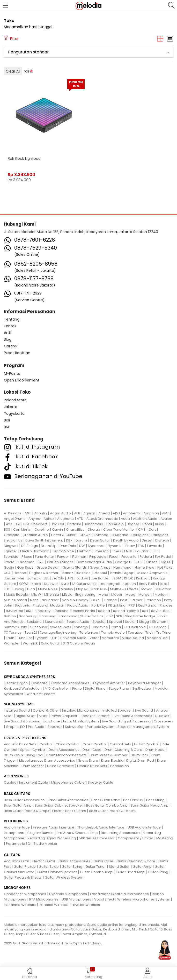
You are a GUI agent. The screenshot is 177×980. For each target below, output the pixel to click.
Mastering (165, 838)
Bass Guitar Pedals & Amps (27, 811)
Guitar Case (103, 861)
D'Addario (120, 535)
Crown (85, 535)
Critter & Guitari (64, 535)
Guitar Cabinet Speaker (57, 872)
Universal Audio (73, 638)
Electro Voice (63, 551)
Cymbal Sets (120, 744)
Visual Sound (133, 638)
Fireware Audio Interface (54, 827)
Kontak (10, 326)
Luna (31, 589)
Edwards (154, 546)
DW (82, 546)
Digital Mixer (26, 716)
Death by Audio (126, 540)
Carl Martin (22, 529)
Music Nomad (15, 600)
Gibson (152, 562)
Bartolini (74, 524)
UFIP (54, 638)
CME (142, 529)
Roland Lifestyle (126, 611)
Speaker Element (95, 716)
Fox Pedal (163, 557)
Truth (10, 638)
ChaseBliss (75, 529)
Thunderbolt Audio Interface (101, 827)
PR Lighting (117, 605)
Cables (10, 782)
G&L (41, 562)
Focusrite (129, 557)
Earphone (52, 721)
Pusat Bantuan (17, 353)
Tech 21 (31, 632)
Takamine (99, 627)
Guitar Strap (49, 867)
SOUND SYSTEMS (19, 704)
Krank (36, 584)
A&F (28, 513)
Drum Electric (112, 760)
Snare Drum (88, 760)
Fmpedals (98, 557)
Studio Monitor (45, 844)
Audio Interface (17, 827)
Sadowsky (28, 616)
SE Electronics (92, 616)
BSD (7, 427)
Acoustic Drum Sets (20, 744)
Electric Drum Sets (92, 766)
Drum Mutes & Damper (109, 755)
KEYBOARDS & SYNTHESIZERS (29, 677)
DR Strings (30, 546)
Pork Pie (98, 605)
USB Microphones (76, 899)
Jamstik (34, 578)
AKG (116, 513)
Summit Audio (16, 627)
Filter (11, 39)
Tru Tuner (164, 632)
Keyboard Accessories (70, 683)
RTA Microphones (44, 899)
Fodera (146, 557)
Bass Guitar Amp (18, 805)
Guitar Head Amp (130, 872)
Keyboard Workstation (23, 688)
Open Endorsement (22, 380)
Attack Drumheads (102, 519)
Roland (104, 611)
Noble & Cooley (75, 600)
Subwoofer (74, 727)
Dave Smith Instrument (44, 540)
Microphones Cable (68, 782)
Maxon (147, 589)
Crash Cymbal (95, 744)
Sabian (10, 616)
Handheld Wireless (20, 905)
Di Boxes (162, 716)
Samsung (47, 616)
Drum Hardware (61, 766)
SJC (110, 616)
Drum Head (155, 750)
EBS (141, 546)
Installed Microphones (81, 710)
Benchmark (94, 524)
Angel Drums (15, 519)
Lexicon (130, 584)
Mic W (36, 595)
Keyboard (39, 683)
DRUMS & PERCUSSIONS (25, 738)
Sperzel (115, 622)
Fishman (79, 557)
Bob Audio (115, 524)
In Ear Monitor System (81, 721)
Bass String (155, 800)
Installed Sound (17, 710)
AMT (165, 513)
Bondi (147, 524)
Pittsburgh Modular (48, 605)
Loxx (163, 584)
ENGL (128, 551)
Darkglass (140, 535)
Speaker (55, 727)
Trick (149, 632)
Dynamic (115, 546)
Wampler (12, 643)
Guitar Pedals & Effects (23, 877)
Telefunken (89, 632)
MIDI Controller (57, 688)
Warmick (30, 643)
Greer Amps (100, 567)
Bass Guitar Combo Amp (107, 805)
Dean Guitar (100, 540)
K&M (117, 578)
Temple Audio (113, 632)
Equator (142, 551)
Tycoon (41, 638)
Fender (63, 557)
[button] (89, 52)
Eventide (11, 557)
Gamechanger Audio (94, 562)
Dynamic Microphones (68, 894)
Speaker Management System (143, 727)
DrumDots (68, 546)
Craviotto (12, 535)
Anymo (34, 519)
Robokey (43, 611)
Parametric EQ (18, 844)
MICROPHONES (17, 888)
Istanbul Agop (122, 573)
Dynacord (96, 546)
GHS (139, 562)
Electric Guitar (44, 861)
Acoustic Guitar (17, 861)
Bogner (133, 524)
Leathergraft (110, 584)
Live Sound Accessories (132, 716)
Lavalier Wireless (86, 905)
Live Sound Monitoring (22, 721)
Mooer (117, 595)
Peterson (153, 600)
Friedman (26, 562)
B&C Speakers (35, 524)
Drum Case (92, 750)
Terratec (135, 632)
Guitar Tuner (96, 867)
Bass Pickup (133, 800)
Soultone (34, 622)
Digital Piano (95, 688)
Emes (116, 551)
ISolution (83, 573)
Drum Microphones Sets (66, 755)
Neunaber (50, 600)
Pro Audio (36, 727)
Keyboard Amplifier (109, 683)
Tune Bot (25, 638)
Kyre (65, 584)
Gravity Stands (75, 567)
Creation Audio (35, 535)
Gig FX (166, 562)
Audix (125, 519)
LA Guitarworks (84, 584)
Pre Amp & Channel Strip (77, 833)
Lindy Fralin (148, 584)
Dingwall (11, 546)
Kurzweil (51, 584)
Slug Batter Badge (140, 616)
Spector (99, 622)
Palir (124, 600)
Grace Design (48, 567)
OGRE (96, 600)
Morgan (145, 595)
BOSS (160, 524)
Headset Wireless (54, 905)
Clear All (13, 71)
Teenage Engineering (58, 632)
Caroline (42, 529)
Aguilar (89, 513)
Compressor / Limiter (135, 838)
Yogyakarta (14, 413)
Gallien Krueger (60, 562)
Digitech (162, 540)
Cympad (101, 535)
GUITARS (12, 855)
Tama (116, 627)
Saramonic (68, 616)
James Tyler (14, 578)
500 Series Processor (97, 838)
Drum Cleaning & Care (123, 750)
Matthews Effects (124, 589)
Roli (145, 611)
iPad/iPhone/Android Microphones (119, 894)
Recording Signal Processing (52, 838)
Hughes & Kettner (44, 573)
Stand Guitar (119, 867)
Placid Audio (78, 605)
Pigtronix (22, 605)
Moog (130, 595)
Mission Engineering (79, 595)
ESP (155, 551)
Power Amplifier (64, 716)
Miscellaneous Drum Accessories (47, 760)
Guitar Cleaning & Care (136, 861)
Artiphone (65, 519)
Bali (7, 420)
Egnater (10, 551)
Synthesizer (142, 688)
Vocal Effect (104, 899)
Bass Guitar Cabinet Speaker (59, 805)
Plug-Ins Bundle (40, 833)
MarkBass (99, 589)
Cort (152, 529)
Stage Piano (119, 688)
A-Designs (13, 513)
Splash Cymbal (33, 750)
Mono (103, 595)
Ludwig (18, 589)
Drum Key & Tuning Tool (24, 755)
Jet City (58, 578)
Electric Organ (16, 683)
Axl (18, 524)
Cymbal (46, 744)
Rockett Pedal (83, 611)
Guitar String (72, 867)
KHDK (129, 578)
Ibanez (67, 573)
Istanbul (100, 573)
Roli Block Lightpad (24, 158)
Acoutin (40, 513)
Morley (160, 595)
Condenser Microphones (25, 894)
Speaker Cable (101, 782)
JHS (70, 578)
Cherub (94, 529)
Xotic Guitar (50, 643)
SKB (119, 616)
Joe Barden (101, 578)
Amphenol (132, 513)
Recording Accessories (121, 833)
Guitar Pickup (25, 867)
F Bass (27, 557)
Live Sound (144, 710)
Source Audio (78, 622)
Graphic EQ (15, 727)
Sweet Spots (61, 627)
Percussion (120, 766)
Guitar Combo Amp (96, 872)
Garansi (11, 346)
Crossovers (163, 721)
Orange (110, 600)
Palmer (137, 600)
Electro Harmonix (34, 551)
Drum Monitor (33, 766)
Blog (8, 339)
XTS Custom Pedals (79, 643)
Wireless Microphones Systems (143, 899)
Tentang (12, 319)
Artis (8, 333)
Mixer (43, 716)
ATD (80, 519)
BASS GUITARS (17, 794)
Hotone (20, 573)
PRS (132, 605)
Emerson (101, 551)
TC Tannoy (13, 632)
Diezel (147, 540)
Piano (77, 688)
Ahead (104, 513)
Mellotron (163, 589)
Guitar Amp (142, 867)
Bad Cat (57, 524)
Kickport (143, 578)
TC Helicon (158, 627)
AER (77, 513)
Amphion (151, 513)
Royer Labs (160, 611)
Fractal (10, 562)
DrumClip (49, 546)
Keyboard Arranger (145, 683)
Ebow (130, 546)
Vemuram (110, 638)
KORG (24, 584)
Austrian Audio (145, 519)
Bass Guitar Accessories (24, 800)
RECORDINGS (16, 821)
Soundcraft (54, 622)
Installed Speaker (117, 710)
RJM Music (14, 611)
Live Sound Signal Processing (126, 721)
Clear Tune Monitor (119, 529)
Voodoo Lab (157, 638)
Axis (9, 524)
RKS (29, 611)
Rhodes (166, 605)
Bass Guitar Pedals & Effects (112, 811)
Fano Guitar (45, 557)
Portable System (101, 727)
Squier (130, 622)
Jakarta (11, 407)
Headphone (14, 833)
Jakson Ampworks (152, 573)
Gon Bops (25, 567)
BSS (7, 529)
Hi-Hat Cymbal (146, 744)
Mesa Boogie (17, 595)
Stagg (144, 622)
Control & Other (46, 710)
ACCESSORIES (16, 776)
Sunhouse (39, 627)
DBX (69, 540)
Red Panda (147, 605)
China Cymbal (68, 744)
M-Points (12, 373)
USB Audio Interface (144, 827)
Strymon (159, 622)
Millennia (52, 595)
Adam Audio (60, 513)
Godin (9, 567)
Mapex (82, 589)
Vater (94, 638)
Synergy (81, 627)
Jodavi (82, 578)
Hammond (122, 567)
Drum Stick (139, 755)
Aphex (49, 519)
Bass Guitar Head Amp (150, 805)
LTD (7, 589)
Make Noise (48, 589)
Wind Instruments (41, 694)
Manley (67, 589)
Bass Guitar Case (106, 800)
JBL (46, 578)
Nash (34, 600)
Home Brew (144, 567)
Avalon (166, 519)
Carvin (57, 529)
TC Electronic (135, 627)
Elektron (84, 551)
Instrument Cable (34, 782)
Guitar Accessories (74, 861)
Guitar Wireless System (64, 877)
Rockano (61, 611)
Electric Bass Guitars (69, 811)
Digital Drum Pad (140, 760)
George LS (124, 562)
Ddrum (81, 540)
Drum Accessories (64, 750)
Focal (114, 557)
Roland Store (15, 400)
